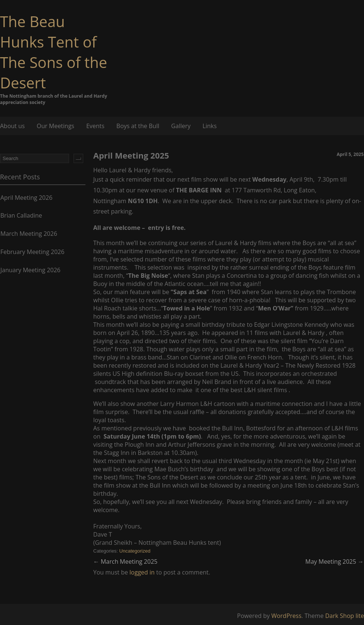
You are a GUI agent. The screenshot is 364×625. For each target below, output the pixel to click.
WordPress (286, 616)
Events (95, 126)
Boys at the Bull (138, 126)
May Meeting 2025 (334, 561)
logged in (142, 572)
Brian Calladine (21, 215)
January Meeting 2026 (30, 270)
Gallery (181, 126)
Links (209, 126)
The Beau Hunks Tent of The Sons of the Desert (54, 52)
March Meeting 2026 (29, 234)
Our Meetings (56, 126)
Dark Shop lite (344, 616)
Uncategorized (135, 551)
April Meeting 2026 (26, 198)
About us (12, 126)
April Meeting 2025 (131, 155)
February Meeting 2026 (32, 252)
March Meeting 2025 (125, 561)
